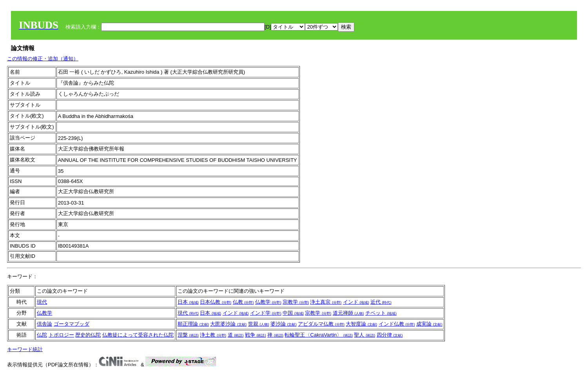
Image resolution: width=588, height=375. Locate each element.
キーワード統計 (25, 349)
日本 (188, 302)
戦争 (256, 335)
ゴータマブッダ (72, 324)
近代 (381, 302)
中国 (293, 313)
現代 (42, 302)
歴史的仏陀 (88, 335)
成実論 (429, 324)
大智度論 (361, 324)
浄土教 (213, 335)
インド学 (266, 313)
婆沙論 (284, 324)
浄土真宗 (326, 302)
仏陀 (42, 335)
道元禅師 (348, 313)
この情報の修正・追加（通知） (43, 59)
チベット (381, 313)
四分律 (390, 335)
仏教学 (268, 302)
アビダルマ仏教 (321, 324)
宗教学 (296, 302)
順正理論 (193, 324)
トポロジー (61, 335)
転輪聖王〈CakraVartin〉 (318, 335)
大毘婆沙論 (228, 324)
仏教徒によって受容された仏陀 (138, 335)
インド (356, 302)
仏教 (243, 302)
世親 (259, 324)
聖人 (365, 335)
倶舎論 (44, 324)
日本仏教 (216, 302)
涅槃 (188, 335)
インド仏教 (397, 324)
